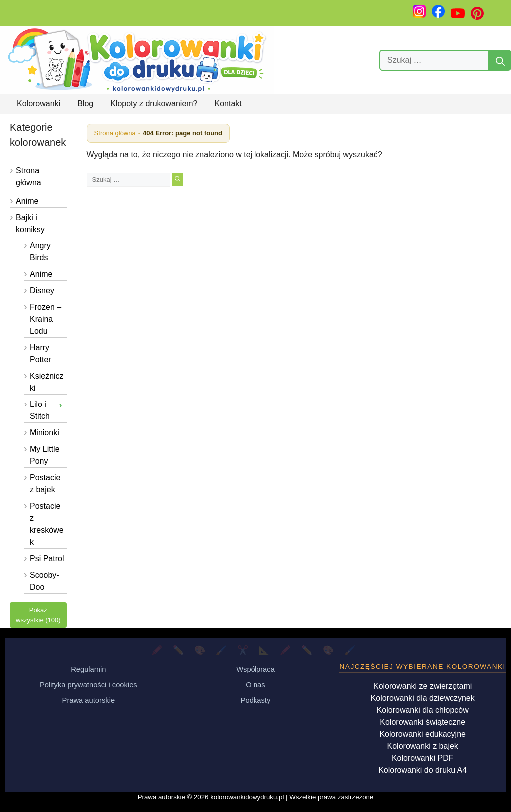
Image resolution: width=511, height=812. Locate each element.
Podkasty (256, 700)
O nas (255, 685)
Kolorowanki (39, 104)
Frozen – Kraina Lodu (46, 319)
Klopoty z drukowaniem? (154, 104)
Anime (27, 201)
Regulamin (88, 669)
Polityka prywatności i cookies (89, 685)
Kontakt (228, 104)
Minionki (45, 433)
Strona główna (115, 133)
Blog (85, 104)
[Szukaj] (500, 60)
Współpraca (255, 669)
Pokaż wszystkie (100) (38, 615)
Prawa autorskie (89, 700)
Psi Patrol (47, 559)
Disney (42, 290)
